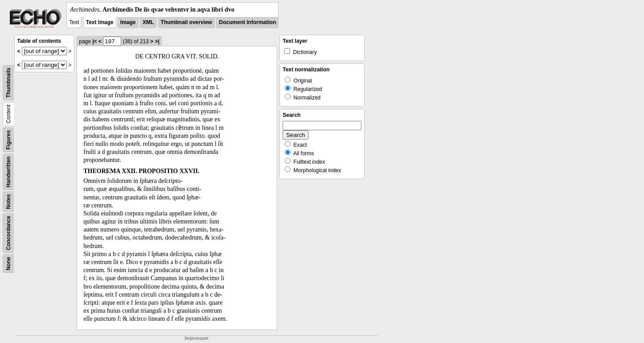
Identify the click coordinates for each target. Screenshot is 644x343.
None (8, 264)
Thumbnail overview (187, 22)
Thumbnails (8, 83)
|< (94, 41)
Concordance (8, 233)
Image (128, 22)
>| (157, 41)
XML (148, 22)
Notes (8, 201)
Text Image (100, 22)
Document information (247, 22)
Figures (8, 140)
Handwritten (8, 172)
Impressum (196, 338)
